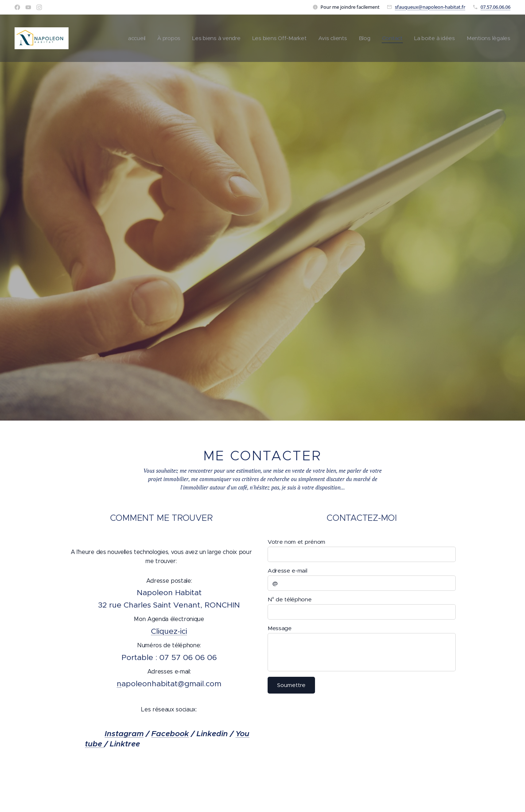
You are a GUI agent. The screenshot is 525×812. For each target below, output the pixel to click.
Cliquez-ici (169, 631)
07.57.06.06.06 (495, 7)
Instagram (124, 734)
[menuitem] (129, 38)
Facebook (170, 734)
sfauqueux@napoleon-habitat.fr (430, 7)
